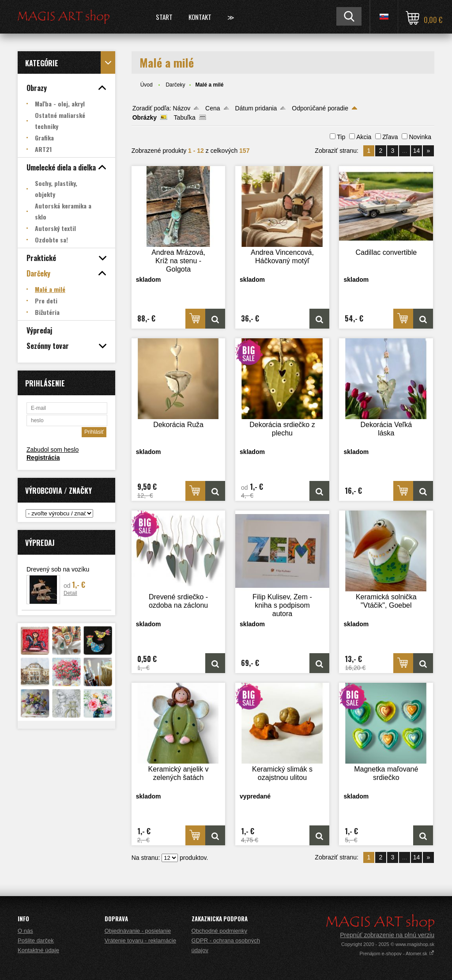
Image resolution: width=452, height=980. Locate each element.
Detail (70, 593)
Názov (182, 108)
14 (417, 151)
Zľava (390, 137)
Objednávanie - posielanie (138, 931)
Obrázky (145, 117)
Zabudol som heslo (53, 450)
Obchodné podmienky (219, 931)
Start (164, 17)
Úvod (147, 85)
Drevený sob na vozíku (58, 569)
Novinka (420, 137)
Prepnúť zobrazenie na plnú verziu (387, 935)
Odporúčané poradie (320, 108)
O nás (25, 931)
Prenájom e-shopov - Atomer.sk (397, 954)
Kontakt (200, 17)
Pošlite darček (36, 940)
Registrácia (43, 458)
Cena (213, 108)
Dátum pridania (256, 108)
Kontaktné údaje (38, 950)
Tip (341, 137)
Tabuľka (185, 117)
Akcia (364, 137)
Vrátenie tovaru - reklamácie (140, 940)
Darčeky (175, 85)
